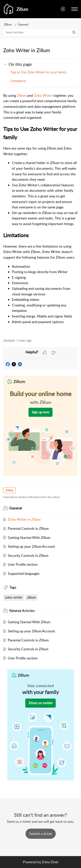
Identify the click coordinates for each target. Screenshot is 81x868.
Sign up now (40, 412)
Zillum (8, 24)
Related (22, 611)
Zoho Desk (50, 862)
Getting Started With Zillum (29, 538)
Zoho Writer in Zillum (24, 519)
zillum (31, 597)
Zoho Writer (43, 95)
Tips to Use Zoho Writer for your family (38, 72)
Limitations (18, 81)
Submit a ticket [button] (41, 834)
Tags (13, 587)
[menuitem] (63, 9)
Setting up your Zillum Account (31, 546)
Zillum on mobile (40, 703)
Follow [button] (9, 490)
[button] (75, 9)
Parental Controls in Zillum (28, 528)
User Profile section (23, 564)
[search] (40, 32)
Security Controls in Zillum (28, 556)
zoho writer (14, 597)
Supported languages (24, 573)
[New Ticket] (41, 834)
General (23, 24)
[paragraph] (40, 213)
